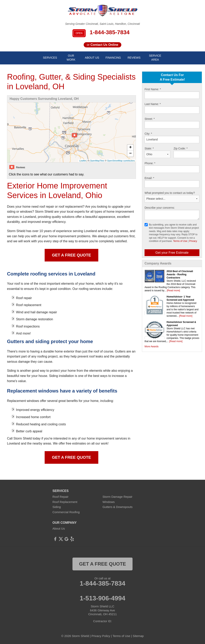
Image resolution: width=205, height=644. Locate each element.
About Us (59, 528)
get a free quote (102, 564)
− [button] (130, 154)
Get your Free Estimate (172, 253)
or (102, 45)
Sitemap (138, 636)
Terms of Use (180, 241)
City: (148, 134)
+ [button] (130, 148)
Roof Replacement (65, 502)
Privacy (193, 241)
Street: (150, 119)
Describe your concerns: (160, 208)
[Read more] (173, 290)
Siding (57, 507)
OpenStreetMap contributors (121, 161)
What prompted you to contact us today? (170, 193)
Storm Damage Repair (117, 497)
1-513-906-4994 (102, 598)
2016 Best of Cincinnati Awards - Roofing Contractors (180, 274)
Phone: (150, 163)
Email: (149, 178)
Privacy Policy (101, 636)
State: (149, 148)
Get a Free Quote (71, 255)
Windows (109, 502)
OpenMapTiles (97, 161)
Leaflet (83, 161)
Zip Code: (181, 148)
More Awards (152, 347)
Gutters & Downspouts (118, 507)
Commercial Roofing (66, 512)
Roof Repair (60, 497)
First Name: (153, 89)
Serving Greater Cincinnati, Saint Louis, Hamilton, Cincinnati (102, 24)
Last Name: (153, 104)
